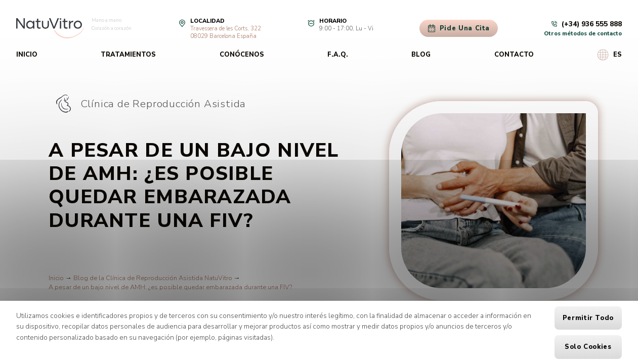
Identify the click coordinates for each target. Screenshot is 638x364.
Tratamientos (128, 55)
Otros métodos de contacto (583, 34)
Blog (421, 55)
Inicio (27, 55)
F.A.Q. (338, 55)
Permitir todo (588, 318)
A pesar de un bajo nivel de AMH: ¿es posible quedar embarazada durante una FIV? (170, 287)
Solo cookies (588, 347)
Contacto (514, 55)
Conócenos (242, 55)
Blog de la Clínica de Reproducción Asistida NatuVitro (153, 278)
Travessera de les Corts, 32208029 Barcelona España (226, 32)
